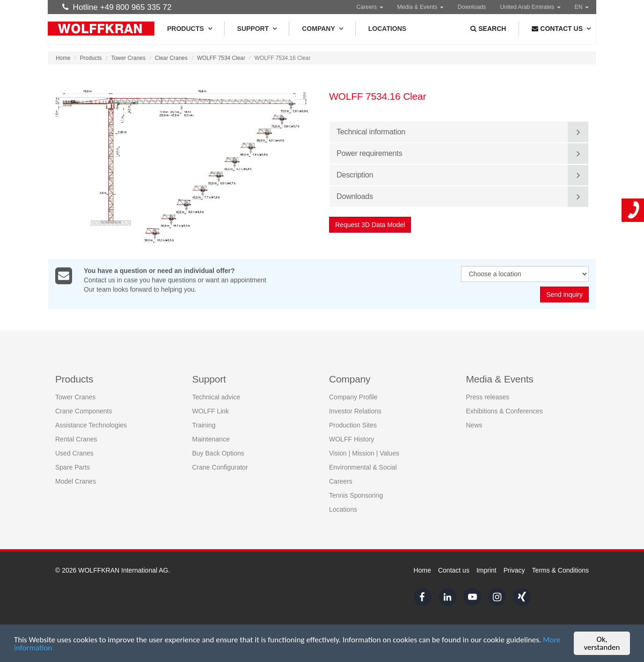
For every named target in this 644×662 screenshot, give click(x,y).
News (474, 425)
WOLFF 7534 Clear (221, 58)
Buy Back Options (218, 453)
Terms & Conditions (560, 570)
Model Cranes (76, 481)
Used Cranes (74, 453)
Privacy (514, 570)
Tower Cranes (128, 58)
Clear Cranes (171, 58)
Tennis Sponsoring (356, 495)
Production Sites (353, 425)
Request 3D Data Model (370, 225)
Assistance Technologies (91, 425)
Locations (387, 29)
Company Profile (353, 397)
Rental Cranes (76, 439)
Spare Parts (73, 467)
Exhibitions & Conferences (505, 411)
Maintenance (211, 439)
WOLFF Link (211, 411)
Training (204, 425)
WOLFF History (351, 439)
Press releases (488, 397)
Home (63, 58)
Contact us (454, 570)
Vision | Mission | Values (364, 453)
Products (189, 29)
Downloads (472, 7)
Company (322, 29)
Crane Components (84, 411)
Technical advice (216, 397)
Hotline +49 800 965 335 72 (117, 7)
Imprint (487, 570)
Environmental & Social (363, 467)
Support (257, 29)
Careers (370, 7)
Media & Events (421, 7)
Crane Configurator (220, 467)
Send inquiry (564, 295)
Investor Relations (355, 411)
